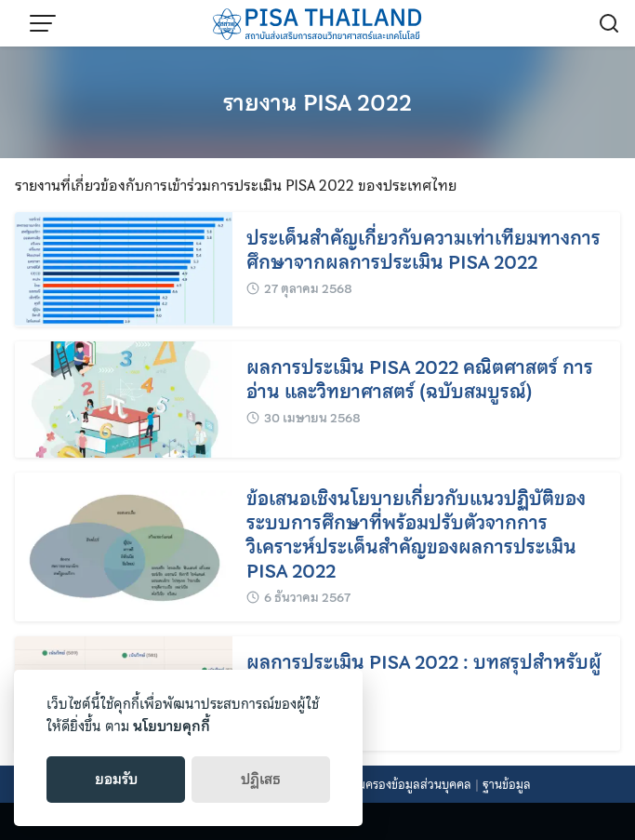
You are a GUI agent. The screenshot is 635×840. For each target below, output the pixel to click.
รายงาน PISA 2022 (317, 103)
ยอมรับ (116, 780)
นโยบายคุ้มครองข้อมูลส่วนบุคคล (391, 785)
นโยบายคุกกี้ (172, 727)
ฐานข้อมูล (507, 785)
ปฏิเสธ (261, 780)
